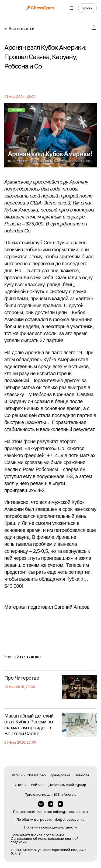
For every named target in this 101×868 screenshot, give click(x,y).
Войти (88, 8)
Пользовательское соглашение (38, 835)
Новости (82, 775)
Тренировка (60, 775)
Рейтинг (38, 785)
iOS (57, 794)
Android (70, 794)
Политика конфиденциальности (50, 827)
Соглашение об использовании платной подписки (45, 840)
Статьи (21, 785)
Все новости (19, 28)
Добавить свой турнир (67, 785)
